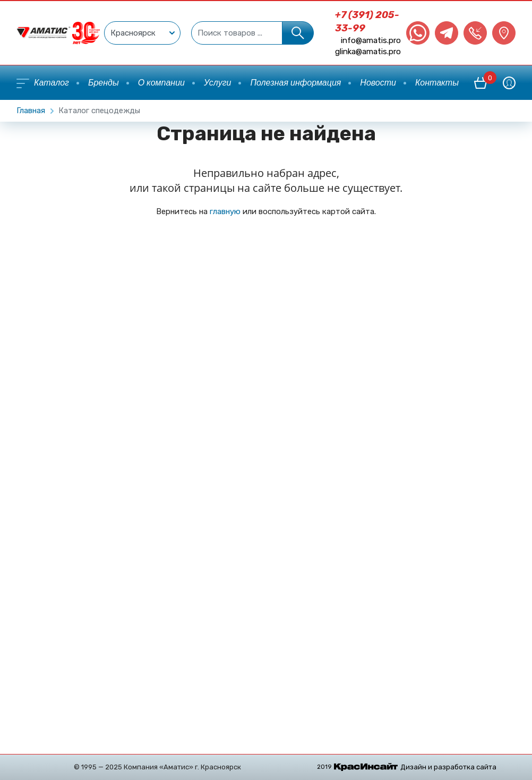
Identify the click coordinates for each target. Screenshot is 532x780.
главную (225, 211)
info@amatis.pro (371, 40)
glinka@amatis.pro (368, 52)
